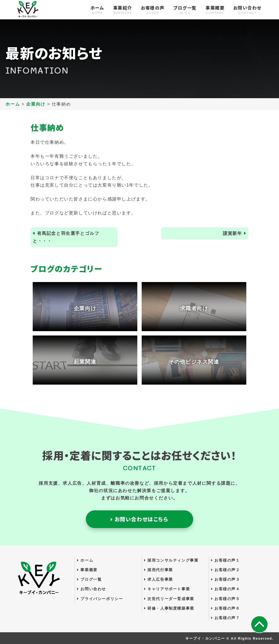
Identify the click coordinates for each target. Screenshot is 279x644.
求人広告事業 (159, 579)
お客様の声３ (226, 579)
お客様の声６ (226, 608)
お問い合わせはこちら (139, 519)
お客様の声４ (226, 589)
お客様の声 (153, 10)
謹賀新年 (232, 233)
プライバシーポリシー (100, 599)
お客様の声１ (226, 560)
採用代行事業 (159, 570)
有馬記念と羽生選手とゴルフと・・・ (66, 237)
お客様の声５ (226, 599)
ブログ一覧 (185, 10)
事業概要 (215, 10)
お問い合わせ (247, 10)
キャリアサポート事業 (167, 589)
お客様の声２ (226, 570)
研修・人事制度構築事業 (169, 608)
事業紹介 (123, 10)
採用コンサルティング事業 (171, 560)
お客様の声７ (226, 618)
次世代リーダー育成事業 (169, 599)
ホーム (97, 10)
